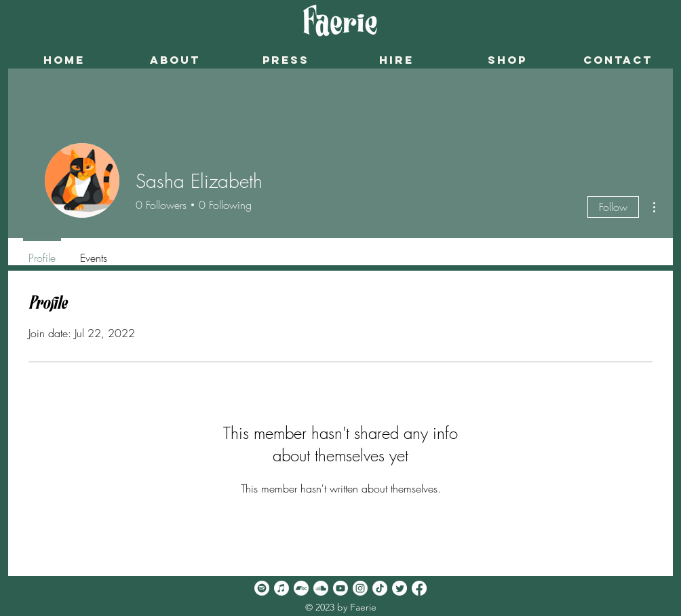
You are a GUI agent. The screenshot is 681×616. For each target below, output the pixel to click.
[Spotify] (262, 588)
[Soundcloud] (321, 588)
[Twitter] (400, 588)
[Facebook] (419, 588)
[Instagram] (360, 588)
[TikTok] (380, 588)
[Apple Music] (281, 588)
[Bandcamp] (301, 588)
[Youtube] (340, 588)
